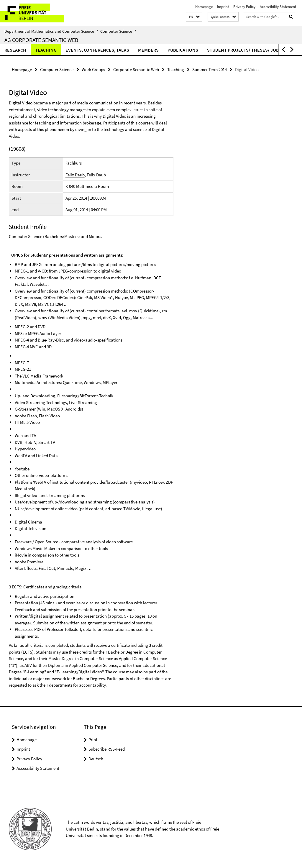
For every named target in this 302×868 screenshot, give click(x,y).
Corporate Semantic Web (136, 69)
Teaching (46, 50)
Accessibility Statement (278, 7)
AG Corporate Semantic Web (41, 40)
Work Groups (93, 69)
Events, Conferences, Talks (97, 50)
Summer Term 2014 (210, 69)
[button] (194, 17)
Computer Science (118, 31)
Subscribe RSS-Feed (107, 749)
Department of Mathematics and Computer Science (51, 31)
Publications (183, 50)
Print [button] (93, 740)
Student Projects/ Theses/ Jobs (244, 50)
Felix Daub (75, 175)
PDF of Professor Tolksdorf (58, 629)
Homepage (204, 7)
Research (15, 50)
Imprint (223, 7)
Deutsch (96, 759)
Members (148, 50)
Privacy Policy (244, 7)
